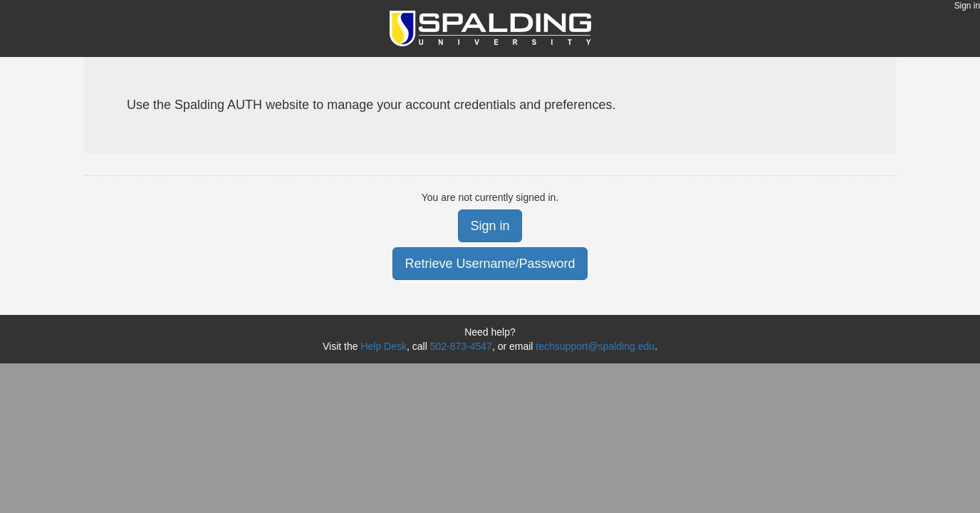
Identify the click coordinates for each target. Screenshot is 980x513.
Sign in (967, 6)
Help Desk (384, 346)
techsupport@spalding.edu (595, 346)
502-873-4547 (461, 346)
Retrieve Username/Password (490, 264)
